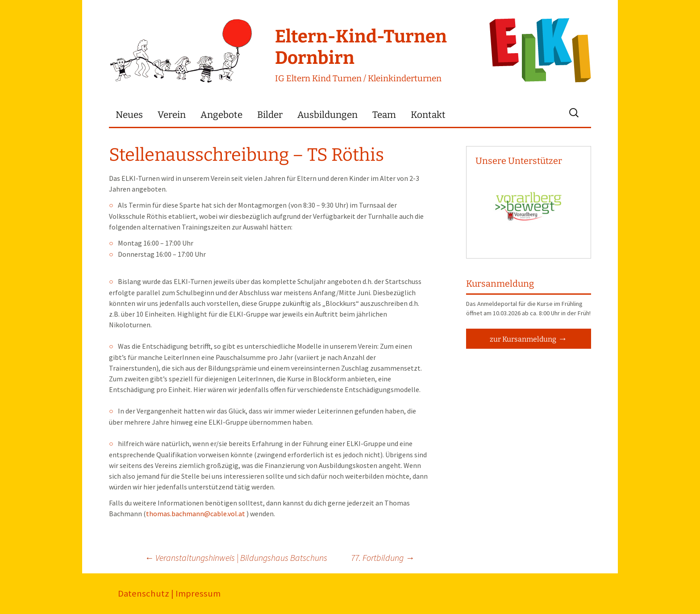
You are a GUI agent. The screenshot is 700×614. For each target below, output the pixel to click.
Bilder (270, 115)
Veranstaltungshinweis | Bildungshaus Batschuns (236, 558)
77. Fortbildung (383, 558)
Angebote (221, 115)
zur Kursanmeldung (523, 339)
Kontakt (428, 115)
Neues (129, 115)
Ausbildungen (327, 115)
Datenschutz (144, 593)
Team (384, 115)
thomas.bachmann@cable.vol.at (196, 514)
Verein (172, 115)
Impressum (198, 593)
